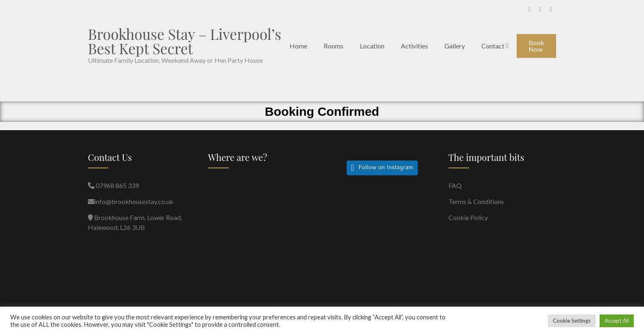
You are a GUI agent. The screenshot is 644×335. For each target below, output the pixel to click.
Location (372, 46)
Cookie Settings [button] (572, 321)
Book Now (536, 46)
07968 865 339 (117, 185)
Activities (414, 46)
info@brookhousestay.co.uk (134, 201)
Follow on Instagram (386, 168)
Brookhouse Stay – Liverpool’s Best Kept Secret (185, 41)
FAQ (455, 185)
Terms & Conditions (476, 201)
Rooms (333, 46)
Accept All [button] (617, 321)
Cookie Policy (468, 217)
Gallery (455, 46)
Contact (493, 46)
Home (298, 46)
